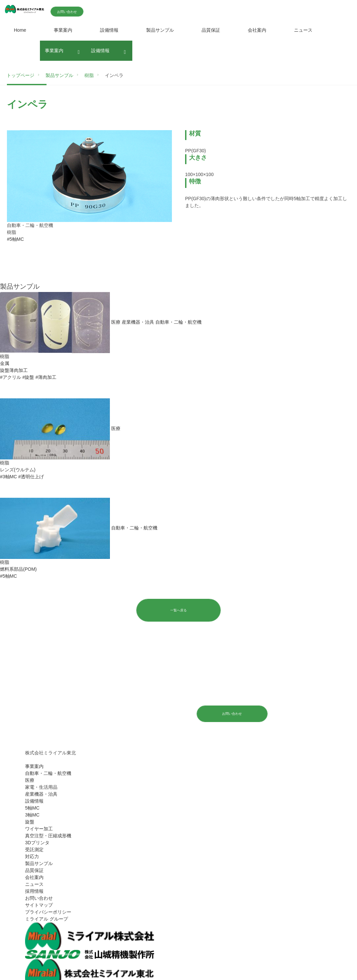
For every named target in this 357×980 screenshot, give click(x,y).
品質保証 (211, 30)
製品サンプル (160, 30)
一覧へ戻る (178, 610)
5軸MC (32, 808)
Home (20, 30)
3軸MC (32, 815)
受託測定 (34, 850)
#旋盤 (28, 377)
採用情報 (34, 891)
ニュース (303, 30)
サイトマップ (39, 905)
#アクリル (11, 377)
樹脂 (5, 356)
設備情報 (109, 30)
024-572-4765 (122, 713)
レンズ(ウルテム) (18, 470)
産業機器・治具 (41, 794)
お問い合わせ (83, 12)
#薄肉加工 (46, 377)
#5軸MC (15, 239)
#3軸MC (8, 477)
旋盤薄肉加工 (14, 370)
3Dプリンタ (37, 843)
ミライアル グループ (47, 919)
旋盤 (30, 822)
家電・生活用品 (41, 787)
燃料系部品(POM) (18, 569)
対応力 (32, 857)
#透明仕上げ (31, 477)
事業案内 (63, 30)
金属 (5, 363)
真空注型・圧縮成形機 (48, 836)
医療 (30, 780)
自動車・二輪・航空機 (48, 774)
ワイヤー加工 (39, 829)
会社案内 (257, 30)
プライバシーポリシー (48, 912)
